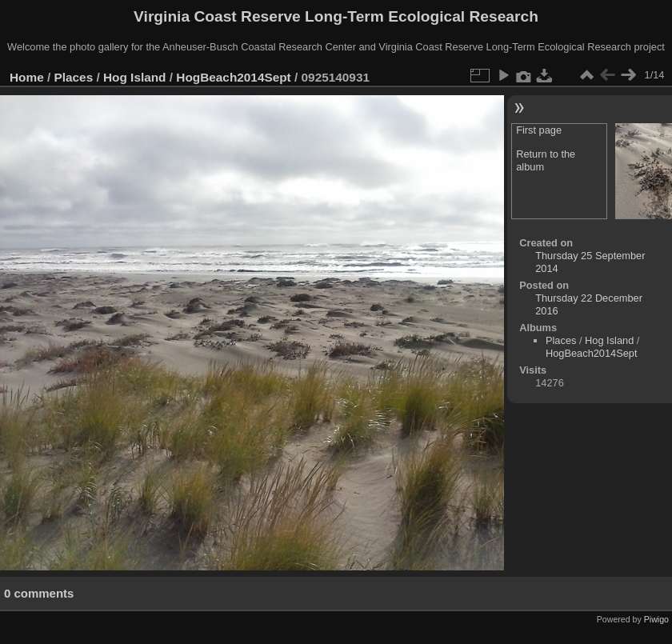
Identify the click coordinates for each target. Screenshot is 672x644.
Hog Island (135, 77)
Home (27, 77)
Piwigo (656, 619)
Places (74, 77)
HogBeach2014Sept (233, 77)
